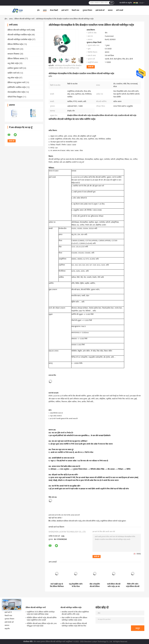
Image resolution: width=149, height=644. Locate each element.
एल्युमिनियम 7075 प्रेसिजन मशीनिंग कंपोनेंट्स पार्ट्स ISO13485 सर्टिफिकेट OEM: (41, 613)
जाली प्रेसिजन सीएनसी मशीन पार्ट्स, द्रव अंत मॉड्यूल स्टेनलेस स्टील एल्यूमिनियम (114, 585)
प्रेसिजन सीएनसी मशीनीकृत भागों (24, 19)
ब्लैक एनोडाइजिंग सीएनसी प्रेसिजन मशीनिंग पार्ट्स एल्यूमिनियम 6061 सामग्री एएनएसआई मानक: (95, 585)
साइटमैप (7, 629)
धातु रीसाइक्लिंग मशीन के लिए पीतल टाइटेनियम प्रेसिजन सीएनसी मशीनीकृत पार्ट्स (76, 585)
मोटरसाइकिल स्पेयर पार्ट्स (16, 92)
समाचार (110, 10)
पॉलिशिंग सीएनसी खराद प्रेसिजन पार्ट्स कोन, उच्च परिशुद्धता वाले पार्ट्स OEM (42, 625)
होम (38, 10)
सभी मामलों (119, 10)
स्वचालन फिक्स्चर (13, 54)
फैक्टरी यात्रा (75, 10)
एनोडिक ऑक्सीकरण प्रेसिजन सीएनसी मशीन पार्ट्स (66, 521)
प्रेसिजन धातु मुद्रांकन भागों (16, 82)
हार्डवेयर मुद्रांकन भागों (15, 68)
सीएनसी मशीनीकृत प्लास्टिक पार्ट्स (19, 35)
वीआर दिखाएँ (54, 10)
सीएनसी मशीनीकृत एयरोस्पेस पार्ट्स (20, 39)
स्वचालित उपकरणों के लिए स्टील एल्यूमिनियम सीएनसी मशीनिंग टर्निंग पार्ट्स (75, 613)
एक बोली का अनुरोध (126, 3)
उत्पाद (45, 10)
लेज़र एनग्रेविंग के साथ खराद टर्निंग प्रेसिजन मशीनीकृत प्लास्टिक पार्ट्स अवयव (74, 619)
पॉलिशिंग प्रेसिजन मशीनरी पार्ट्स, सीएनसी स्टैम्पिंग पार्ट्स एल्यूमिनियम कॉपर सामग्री (42, 619)
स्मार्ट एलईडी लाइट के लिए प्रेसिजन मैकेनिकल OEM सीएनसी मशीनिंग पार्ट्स (57, 585)
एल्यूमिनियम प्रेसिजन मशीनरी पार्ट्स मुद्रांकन (113, 521)
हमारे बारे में (65, 10)
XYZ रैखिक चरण (14, 49)
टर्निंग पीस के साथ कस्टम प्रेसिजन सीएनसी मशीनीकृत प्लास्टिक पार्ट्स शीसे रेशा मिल (74, 625)
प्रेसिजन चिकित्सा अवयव (16, 59)
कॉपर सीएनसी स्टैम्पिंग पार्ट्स (91, 521)
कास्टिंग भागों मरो (13, 73)
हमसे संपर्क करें (100, 10)
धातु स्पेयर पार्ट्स (13, 78)
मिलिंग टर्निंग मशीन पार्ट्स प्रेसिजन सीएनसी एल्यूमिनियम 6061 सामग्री (133, 585)
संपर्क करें (91, 67)
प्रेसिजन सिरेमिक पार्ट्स (15, 44)
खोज (112, 3)
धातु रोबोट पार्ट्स (13, 63)
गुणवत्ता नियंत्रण (87, 10)
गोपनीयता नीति (28, 642)
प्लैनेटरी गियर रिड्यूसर (15, 97)
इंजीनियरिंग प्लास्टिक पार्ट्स (17, 87)
